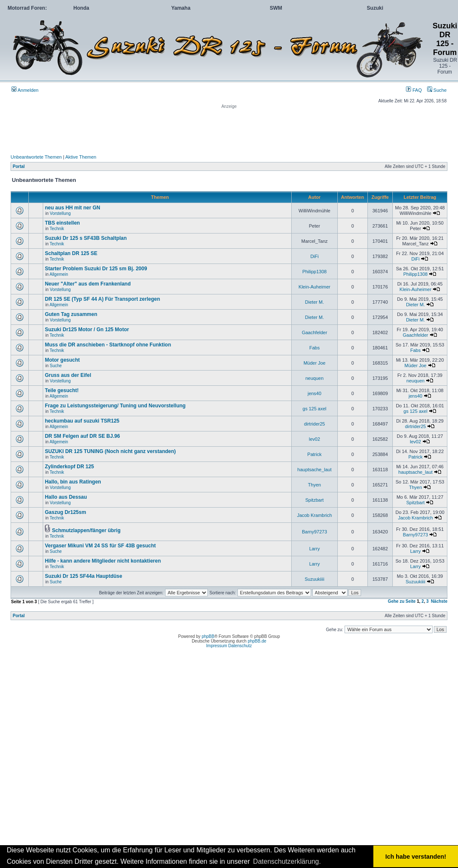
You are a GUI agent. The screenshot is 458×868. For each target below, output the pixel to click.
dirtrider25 (315, 424)
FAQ (414, 90)
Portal (19, 166)
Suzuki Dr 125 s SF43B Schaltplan (86, 238)
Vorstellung (60, 213)
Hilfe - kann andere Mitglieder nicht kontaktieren (103, 561)
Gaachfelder (315, 332)
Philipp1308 (315, 272)
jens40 (315, 393)
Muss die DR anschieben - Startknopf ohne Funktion (108, 345)
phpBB (208, 636)
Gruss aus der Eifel (68, 375)
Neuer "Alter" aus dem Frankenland (88, 284)
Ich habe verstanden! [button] (416, 857)
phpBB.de (257, 641)
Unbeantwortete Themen (36, 157)
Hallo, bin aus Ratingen (73, 482)
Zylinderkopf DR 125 (69, 467)
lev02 (315, 439)
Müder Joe (315, 363)
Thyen (315, 485)
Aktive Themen (81, 157)
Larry (314, 549)
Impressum (217, 646)
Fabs (315, 348)
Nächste (439, 601)
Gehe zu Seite (402, 601)
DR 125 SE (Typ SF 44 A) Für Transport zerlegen (102, 299)
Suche (437, 90)
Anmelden (25, 90)
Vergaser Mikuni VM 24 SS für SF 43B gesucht (100, 546)
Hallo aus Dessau (66, 497)
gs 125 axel (315, 409)
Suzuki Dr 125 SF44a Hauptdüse (84, 576)
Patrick (315, 454)
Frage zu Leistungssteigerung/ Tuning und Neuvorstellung (115, 406)
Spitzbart (314, 500)
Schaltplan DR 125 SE (71, 253)
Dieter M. (315, 302)
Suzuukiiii (315, 579)
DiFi (315, 256)
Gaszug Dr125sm (65, 512)
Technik (57, 229)
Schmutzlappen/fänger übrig (86, 530)
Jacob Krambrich (315, 515)
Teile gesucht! (62, 390)
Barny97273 (314, 532)
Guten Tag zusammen (71, 314)
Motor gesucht (62, 360)
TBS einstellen (62, 223)
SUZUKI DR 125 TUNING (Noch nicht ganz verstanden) (110, 451)
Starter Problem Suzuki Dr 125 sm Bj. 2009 (96, 269)
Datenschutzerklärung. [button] (287, 861)
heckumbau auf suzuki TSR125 (82, 421)
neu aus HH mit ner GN (73, 208)
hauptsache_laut (315, 470)
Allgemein (59, 274)
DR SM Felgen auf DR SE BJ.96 (82, 436)
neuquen (314, 378)
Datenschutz (240, 646)
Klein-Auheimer (314, 287)
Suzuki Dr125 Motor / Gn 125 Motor (87, 330)
